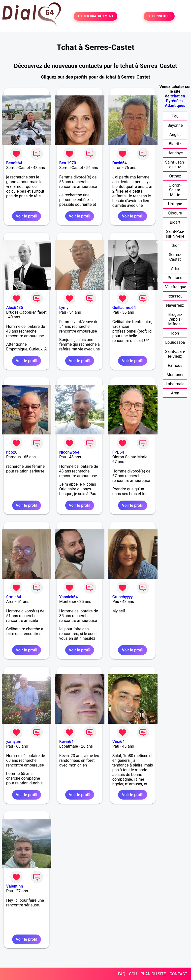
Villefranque (176, 287)
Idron (175, 245)
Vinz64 (119, 742)
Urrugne (175, 204)
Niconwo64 (69, 452)
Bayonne (175, 125)
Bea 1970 (68, 163)
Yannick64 (69, 597)
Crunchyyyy (123, 597)
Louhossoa (175, 342)
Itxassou (175, 296)
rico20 (12, 452)
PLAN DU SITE (153, 974)
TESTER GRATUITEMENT (96, 16)
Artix (175, 269)
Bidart (175, 222)
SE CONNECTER (159, 16)
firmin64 (14, 597)
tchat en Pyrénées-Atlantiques (175, 101)
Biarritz (175, 144)
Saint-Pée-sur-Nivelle (175, 234)
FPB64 (118, 452)
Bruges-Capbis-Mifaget (175, 319)
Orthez (175, 176)
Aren (175, 393)
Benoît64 (14, 163)
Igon (175, 333)
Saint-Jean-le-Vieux (175, 354)
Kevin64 (66, 742)
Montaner (175, 375)
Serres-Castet (175, 257)
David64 (120, 163)
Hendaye (175, 153)
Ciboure (175, 213)
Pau (175, 116)
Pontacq (175, 278)
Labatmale (175, 384)
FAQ (122, 974)
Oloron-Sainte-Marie (175, 190)
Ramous (175, 365)
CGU (133, 974)
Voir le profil (27, 216)
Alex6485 (15, 308)
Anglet (175, 135)
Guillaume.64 (124, 308)
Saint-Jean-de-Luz (175, 165)
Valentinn (15, 886)
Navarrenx (175, 305)
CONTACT (178, 974)
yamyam (14, 742)
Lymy (64, 308)
